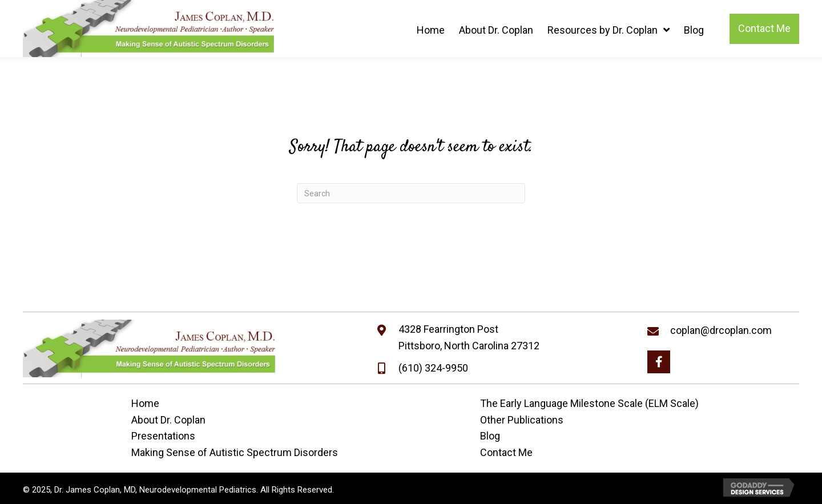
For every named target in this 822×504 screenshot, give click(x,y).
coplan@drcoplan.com (721, 330)
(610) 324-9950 (433, 368)
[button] (659, 362)
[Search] (411, 193)
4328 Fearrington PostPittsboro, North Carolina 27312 (469, 337)
